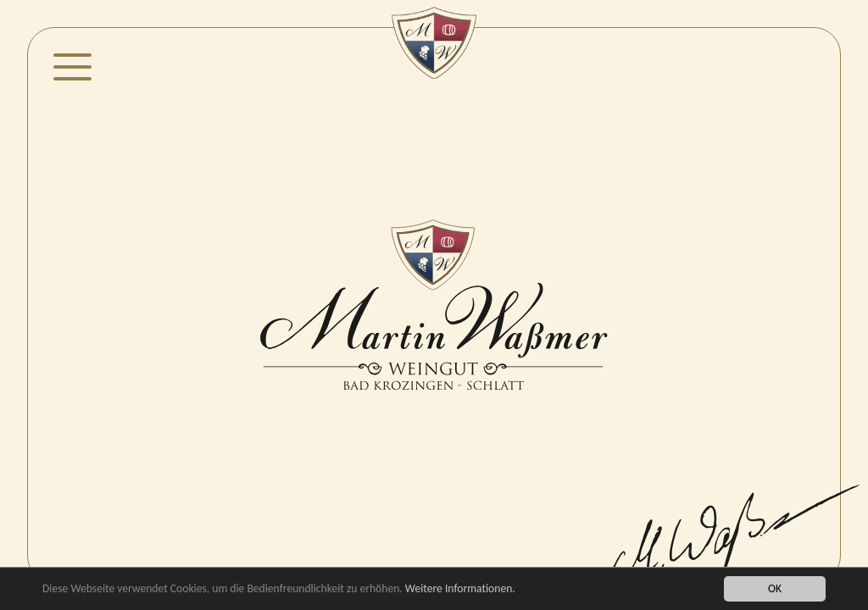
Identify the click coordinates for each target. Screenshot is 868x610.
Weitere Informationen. (460, 588)
